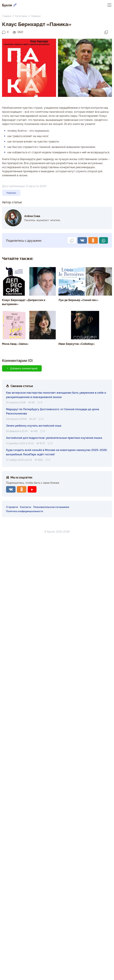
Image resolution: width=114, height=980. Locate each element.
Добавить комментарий (22, 368)
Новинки (36, 16)
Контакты (26, 507)
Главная (7, 16)
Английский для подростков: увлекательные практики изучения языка (54, 438)
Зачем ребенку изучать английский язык (34, 425)
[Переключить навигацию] (109, 5)
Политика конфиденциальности (25, 511)
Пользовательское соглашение (51, 507)
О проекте (12, 507)
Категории (21, 16)
